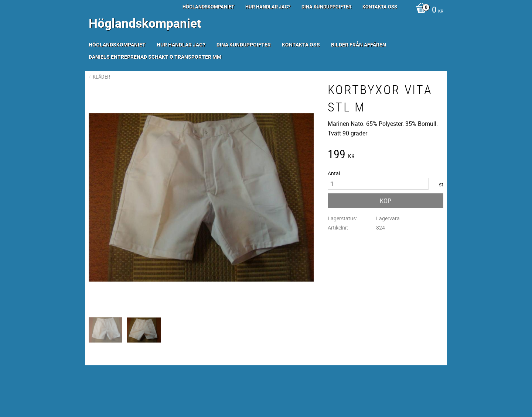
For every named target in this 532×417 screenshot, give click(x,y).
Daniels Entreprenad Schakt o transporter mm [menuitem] (155, 57)
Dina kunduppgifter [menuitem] (326, 7)
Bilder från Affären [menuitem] (359, 44)
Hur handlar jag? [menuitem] (268, 7)
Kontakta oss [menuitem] (380, 7)
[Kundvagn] (428, 10)
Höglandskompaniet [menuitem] (208, 7)
